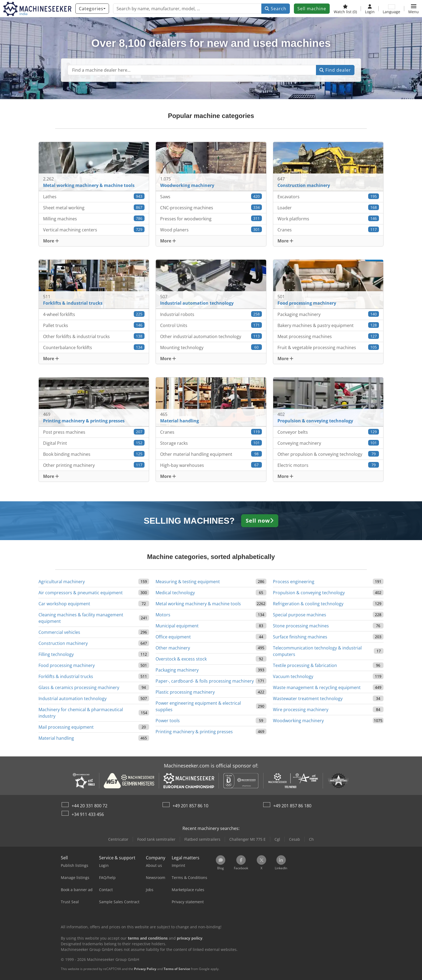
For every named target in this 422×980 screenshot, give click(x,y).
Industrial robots (211, 314)
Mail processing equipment (66, 727)
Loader (328, 208)
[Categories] (92, 9)
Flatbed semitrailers (202, 839)
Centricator (118, 839)
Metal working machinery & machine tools (198, 604)
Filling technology (56, 654)
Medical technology (175, 593)
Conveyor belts (328, 432)
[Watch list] (345, 9)
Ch (311, 839)
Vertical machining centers (94, 230)
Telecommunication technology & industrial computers (317, 651)
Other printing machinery (94, 465)
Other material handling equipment (211, 454)
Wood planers (211, 230)
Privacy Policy (145, 969)
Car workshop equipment (64, 604)
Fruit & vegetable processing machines (328, 347)
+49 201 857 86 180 (292, 806)
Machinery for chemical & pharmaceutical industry (81, 713)
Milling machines (94, 219)
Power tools (168, 721)
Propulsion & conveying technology (309, 593)
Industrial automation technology (73, 698)
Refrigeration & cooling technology (308, 604)
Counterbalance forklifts (94, 347)
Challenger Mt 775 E (247, 839)
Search (276, 9)
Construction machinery (63, 643)
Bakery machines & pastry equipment (328, 325)
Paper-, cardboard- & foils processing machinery (205, 681)
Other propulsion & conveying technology (328, 454)
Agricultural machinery (62, 582)
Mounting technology (211, 347)
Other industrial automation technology (211, 336)
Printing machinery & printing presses (194, 732)
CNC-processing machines (211, 208)
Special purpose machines (300, 615)
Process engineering (294, 582)
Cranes (328, 230)
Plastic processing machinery (185, 692)
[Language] (391, 9)
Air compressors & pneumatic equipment (81, 593)
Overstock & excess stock (181, 659)
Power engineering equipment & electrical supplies (198, 706)
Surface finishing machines (300, 637)
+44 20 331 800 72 (89, 806)
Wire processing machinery (301, 710)
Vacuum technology (293, 676)
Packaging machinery (328, 314)
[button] (414, 9)
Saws (211, 197)
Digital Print (94, 443)
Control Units (211, 325)
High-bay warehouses (211, 465)
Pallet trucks (94, 325)
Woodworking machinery (298, 721)
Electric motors (328, 465)
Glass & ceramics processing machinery (79, 687)
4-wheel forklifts (94, 314)
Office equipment (173, 637)
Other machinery (173, 648)
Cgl (277, 839)
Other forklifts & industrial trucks (94, 336)
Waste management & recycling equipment (317, 687)
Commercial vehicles (59, 632)
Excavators (328, 197)
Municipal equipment (177, 626)
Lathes (94, 197)
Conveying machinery (328, 443)
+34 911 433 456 (88, 814)
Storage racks (211, 443)
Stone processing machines (301, 626)
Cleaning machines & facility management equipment (81, 618)
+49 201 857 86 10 (190, 806)
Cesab (295, 839)
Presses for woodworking (211, 219)
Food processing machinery (67, 665)
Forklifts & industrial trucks (66, 676)
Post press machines (94, 432)
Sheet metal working (94, 208)
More (51, 241)
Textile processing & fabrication (305, 665)
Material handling (56, 738)
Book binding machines (94, 454)
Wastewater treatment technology (308, 698)
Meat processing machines (328, 336)
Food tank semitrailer (156, 839)
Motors (163, 615)
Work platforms (328, 219)
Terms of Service (177, 969)
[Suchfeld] (192, 70)
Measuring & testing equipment (188, 582)
